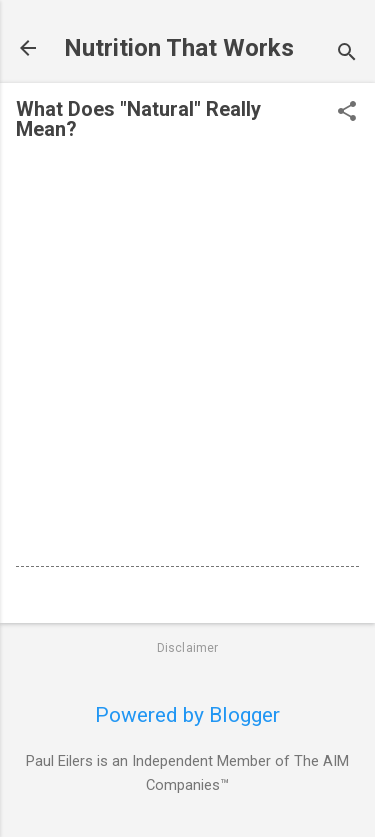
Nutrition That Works (179, 48)
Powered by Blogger (187, 715)
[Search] (347, 54)
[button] (347, 113)
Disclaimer (188, 648)
